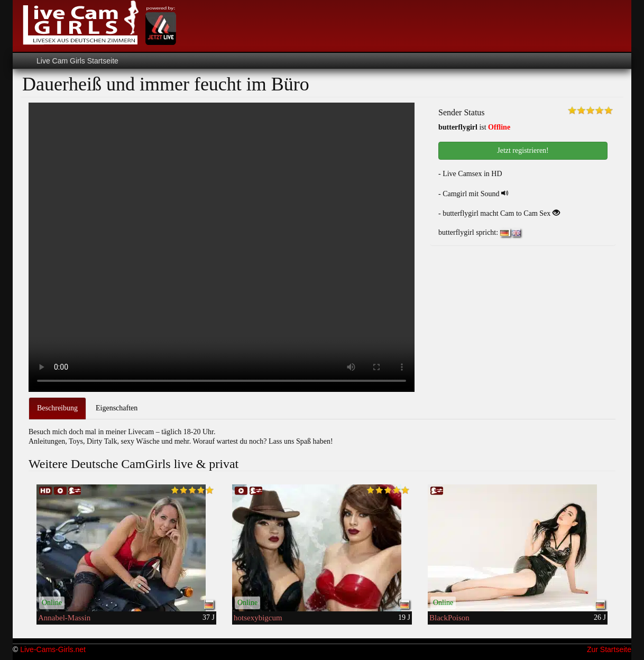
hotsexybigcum (258, 618)
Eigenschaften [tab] (117, 408)
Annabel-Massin (64, 618)
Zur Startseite (609, 649)
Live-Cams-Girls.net (53, 649)
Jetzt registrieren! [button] (523, 150)
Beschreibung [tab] (57, 408)
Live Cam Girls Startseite (77, 61)
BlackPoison (449, 618)
